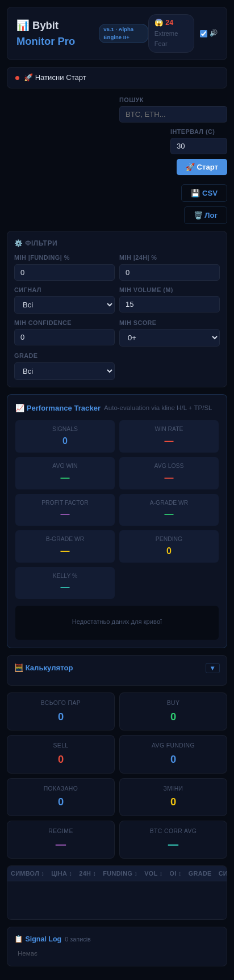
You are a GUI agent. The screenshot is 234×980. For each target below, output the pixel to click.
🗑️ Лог (206, 215)
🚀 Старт (202, 167)
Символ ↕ (28, 873)
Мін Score (138, 323)
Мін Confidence (43, 323)
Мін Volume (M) (146, 290)
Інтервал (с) (193, 132)
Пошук (131, 100)
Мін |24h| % (138, 257)
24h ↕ (87, 873)
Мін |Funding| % (42, 257)
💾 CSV (204, 193)
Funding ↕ (120, 873)
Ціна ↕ (62, 873)
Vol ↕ (153, 873)
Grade (26, 356)
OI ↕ (176, 873)
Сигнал (28, 290)
